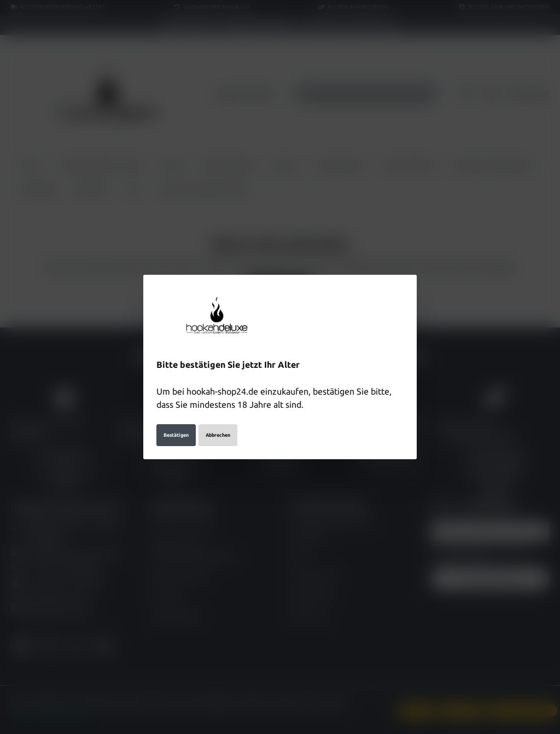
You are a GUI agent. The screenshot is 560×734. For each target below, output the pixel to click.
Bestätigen (176, 435)
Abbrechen (218, 435)
